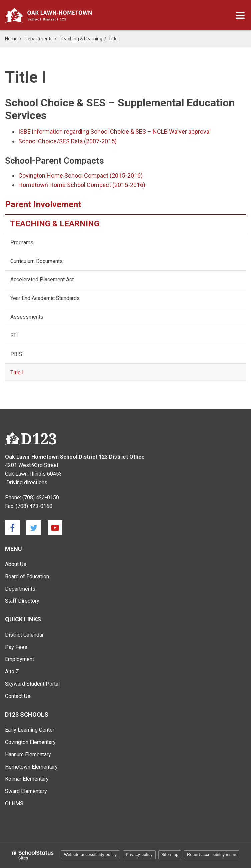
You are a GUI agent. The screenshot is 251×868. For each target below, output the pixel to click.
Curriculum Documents (37, 261)
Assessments (27, 317)
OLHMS (14, 804)
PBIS (16, 354)
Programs (22, 242)
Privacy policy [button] (139, 855)
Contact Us (18, 696)
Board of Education (27, 576)
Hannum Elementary (28, 754)
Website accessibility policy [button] (91, 855)
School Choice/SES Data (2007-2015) (68, 141)
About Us (16, 564)
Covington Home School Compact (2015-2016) (80, 175)
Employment (20, 659)
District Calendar (24, 635)
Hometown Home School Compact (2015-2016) (82, 185)
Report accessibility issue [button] (212, 855)
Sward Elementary (26, 791)
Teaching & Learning (81, 39)
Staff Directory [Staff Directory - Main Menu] (22, 601)
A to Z (12, 671)
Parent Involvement (43, 204)
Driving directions (27, 483)
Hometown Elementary (31, 767)
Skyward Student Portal (32, 684)
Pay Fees (16, 647)
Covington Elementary (30, 742)
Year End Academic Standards (55, 301)
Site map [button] (170, 855)
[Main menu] (240, 15)
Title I (17, 372)
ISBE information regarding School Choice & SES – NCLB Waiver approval (114, 132)
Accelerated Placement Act (42, 279)
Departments (39, 39)
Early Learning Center (30, 730)
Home (11, 39)
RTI (14, 335)
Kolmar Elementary (27, 779)
